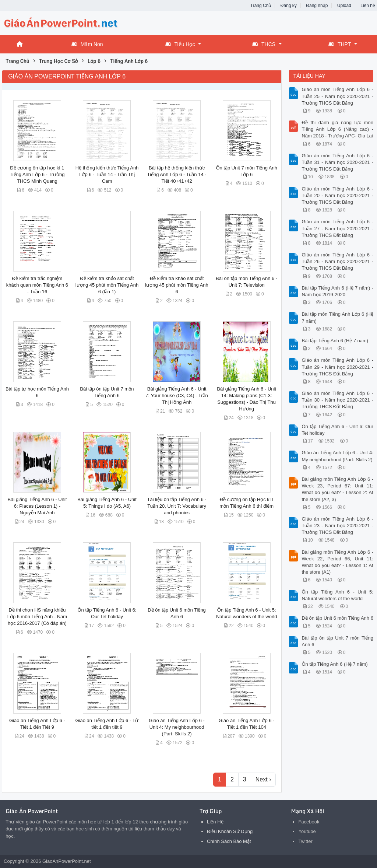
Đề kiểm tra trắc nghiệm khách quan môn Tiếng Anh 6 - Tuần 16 (37, 285)
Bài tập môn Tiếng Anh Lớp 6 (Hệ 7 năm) (337, 317)
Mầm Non (87, 44)
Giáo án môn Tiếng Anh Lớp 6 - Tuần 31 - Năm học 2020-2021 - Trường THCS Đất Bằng (337, 162)
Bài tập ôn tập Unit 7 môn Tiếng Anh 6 (337, 641)
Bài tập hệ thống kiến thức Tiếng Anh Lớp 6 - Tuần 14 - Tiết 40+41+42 (177, 174)
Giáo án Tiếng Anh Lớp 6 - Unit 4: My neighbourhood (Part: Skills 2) (177, 727)
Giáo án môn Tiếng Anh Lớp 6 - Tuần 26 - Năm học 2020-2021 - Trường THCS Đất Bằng (337, 261)
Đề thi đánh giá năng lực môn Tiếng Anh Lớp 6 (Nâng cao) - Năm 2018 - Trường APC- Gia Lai (337, 129)
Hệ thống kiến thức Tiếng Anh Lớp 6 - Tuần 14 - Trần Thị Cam (107, 174)
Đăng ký (289, 6)
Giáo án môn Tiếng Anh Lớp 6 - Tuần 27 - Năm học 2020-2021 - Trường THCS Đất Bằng (337, 228)
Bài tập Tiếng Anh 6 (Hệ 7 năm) (335, 341)
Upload (344, 6)
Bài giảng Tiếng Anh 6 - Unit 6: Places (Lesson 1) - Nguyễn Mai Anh (37, 506)
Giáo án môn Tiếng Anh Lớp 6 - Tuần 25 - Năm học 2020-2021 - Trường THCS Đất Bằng (337, 96)
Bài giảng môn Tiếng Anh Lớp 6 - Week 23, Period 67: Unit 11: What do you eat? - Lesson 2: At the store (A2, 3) (337, 489)
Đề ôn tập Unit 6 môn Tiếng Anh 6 (337, 618)
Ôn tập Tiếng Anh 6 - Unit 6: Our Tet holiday (337, 430)
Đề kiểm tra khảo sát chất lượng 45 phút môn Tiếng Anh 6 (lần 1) (107, 285)
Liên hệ (368, 6)
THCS (264, 44)
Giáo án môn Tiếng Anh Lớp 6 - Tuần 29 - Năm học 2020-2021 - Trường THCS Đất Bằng (337, 367)
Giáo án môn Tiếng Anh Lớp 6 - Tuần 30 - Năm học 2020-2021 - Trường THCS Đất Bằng (337, 400)
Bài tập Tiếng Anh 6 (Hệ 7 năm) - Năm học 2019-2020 (337, 291)
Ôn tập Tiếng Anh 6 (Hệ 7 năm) (334, 664)
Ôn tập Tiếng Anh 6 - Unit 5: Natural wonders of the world (337, 595)
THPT (340, 44)
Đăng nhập (317, 6)
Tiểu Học (180, 44)
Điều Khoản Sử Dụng (230, 831)
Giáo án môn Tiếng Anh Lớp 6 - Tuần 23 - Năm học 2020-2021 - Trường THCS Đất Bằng (337, 526)
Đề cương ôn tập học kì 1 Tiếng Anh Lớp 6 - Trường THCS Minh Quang (37, 174)
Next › (263, 779)
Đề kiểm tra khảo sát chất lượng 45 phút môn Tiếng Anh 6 (177, 285)
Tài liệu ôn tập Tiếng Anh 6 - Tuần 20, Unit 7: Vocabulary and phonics (177, 506)
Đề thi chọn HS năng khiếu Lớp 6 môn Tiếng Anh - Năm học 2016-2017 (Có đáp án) (37, 617)
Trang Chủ (261, 6)
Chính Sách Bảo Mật (229, 841)
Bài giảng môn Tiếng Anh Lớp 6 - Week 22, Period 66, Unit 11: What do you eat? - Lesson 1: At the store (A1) (337, 562)
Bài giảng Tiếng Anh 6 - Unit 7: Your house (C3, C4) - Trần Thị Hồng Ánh (177, 395)
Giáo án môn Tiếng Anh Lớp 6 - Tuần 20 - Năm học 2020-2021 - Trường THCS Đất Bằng (337, 195)
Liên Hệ (215, 822)
